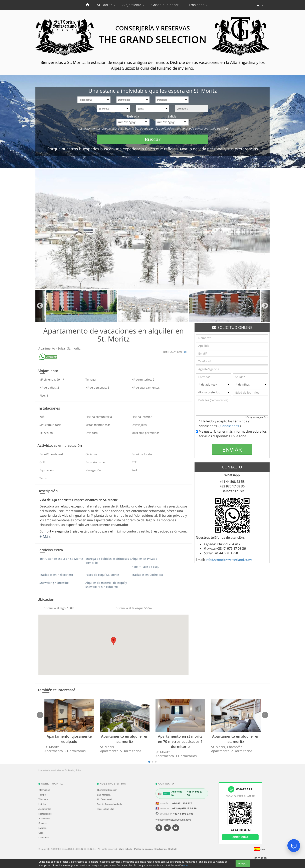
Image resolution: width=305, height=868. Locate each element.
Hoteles (42, 804)
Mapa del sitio (126, 849)
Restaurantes (45, 814)
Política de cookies (144, 849)
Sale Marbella (104, 795)
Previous (40, 306)
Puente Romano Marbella (110, 804)
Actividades (44, 819)
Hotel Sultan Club (106, 809)
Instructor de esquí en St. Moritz (61, 559)
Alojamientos (45, 809)
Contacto (173, 849)
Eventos (42, 828)
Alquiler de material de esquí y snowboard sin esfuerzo (106, 585)
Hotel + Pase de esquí (146, 567)
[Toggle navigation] (260, 5)
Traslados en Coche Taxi (147, 575)
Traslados (198, 5)
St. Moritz (106, 5)
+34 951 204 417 (182, 803)
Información (44, 790)
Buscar (153, 139)
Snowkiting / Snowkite (54, 583)
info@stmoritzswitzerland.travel (229, 560)
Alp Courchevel (105, 799)
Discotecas (44, 838)
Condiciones (230, 426)
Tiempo (42, 795)
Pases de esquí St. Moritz (102, 575)
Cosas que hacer (167, 5)
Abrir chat (240, 837)
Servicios (43, 823)
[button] (113, 641)
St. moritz (74, 348)
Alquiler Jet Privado (144, 559)
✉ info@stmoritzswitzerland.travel (174, 820)
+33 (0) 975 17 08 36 (184, 808)
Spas (41, 833)
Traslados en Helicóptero (56, 575)
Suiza (62, 348)
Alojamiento (133, 5)
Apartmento (47, 348)
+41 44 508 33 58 (183, 814)
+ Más (45, 536)
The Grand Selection (107, 790)
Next (265, 306)
